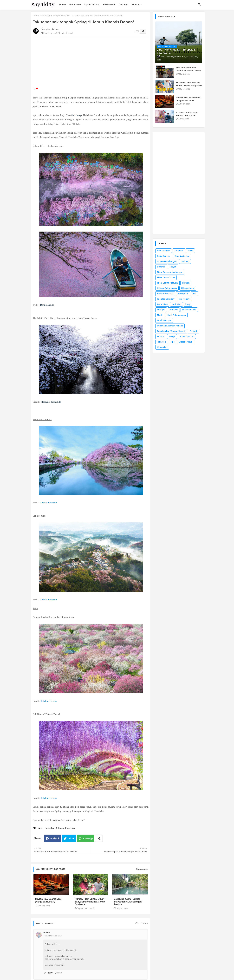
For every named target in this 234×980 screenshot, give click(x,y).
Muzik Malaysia (164, 320)
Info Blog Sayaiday (166, 299)
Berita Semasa (164, 256)
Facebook (54, 838)
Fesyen (173, 267)
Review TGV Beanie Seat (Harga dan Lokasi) (48, 900)
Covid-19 (185, 261)
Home (62, 5)
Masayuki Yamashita (51, 402)
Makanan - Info (189, 310)
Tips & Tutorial (92, 5)
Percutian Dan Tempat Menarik (171, 331)
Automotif (179, 251)
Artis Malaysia (164, 251)
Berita (190, 251)
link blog (76, 115)
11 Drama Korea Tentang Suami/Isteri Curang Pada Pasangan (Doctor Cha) (189, 86)
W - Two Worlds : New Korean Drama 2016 (187, 114)
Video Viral (162, 347)
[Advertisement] (91, 60)
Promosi (161, 337)
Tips (173, 342)
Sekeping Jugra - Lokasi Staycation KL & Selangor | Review (128, 902)
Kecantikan (162, 304)
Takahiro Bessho (49, 701)
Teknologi (162, 342)
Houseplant (183, 294)
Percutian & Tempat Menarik (55, 16)
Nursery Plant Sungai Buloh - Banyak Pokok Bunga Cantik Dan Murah (90, 902)
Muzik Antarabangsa (176, 315)
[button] (199, 5)
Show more (142, 869)
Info (194, 294)
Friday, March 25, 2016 (53, 936)
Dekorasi (161, 267)
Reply (50, 973)
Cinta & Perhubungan (167, 261)
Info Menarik (109, 5)
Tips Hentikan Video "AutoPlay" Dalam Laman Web (188, 71)
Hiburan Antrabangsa (167, 288)
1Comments (141, 923)
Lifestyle (161, 310)
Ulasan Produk (186, 342)
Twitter (71, 838)
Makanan (74, 5)
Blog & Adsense (182, 256)
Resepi (172, 337)
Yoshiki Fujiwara (48, 503)
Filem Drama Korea (166, 278)
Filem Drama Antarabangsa (170, 272)
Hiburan (136, 5)
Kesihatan (176, 304)
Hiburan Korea (188, 288)
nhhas (47, 933)
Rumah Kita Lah (187, 337)
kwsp (188, 304)
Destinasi (124, 5)
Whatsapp (88, 838)
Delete (58, 973)
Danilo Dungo (47, 305)
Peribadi (193, 331)
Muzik (160, 315)
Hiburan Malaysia (165, 294)
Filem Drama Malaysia (167, 283)
